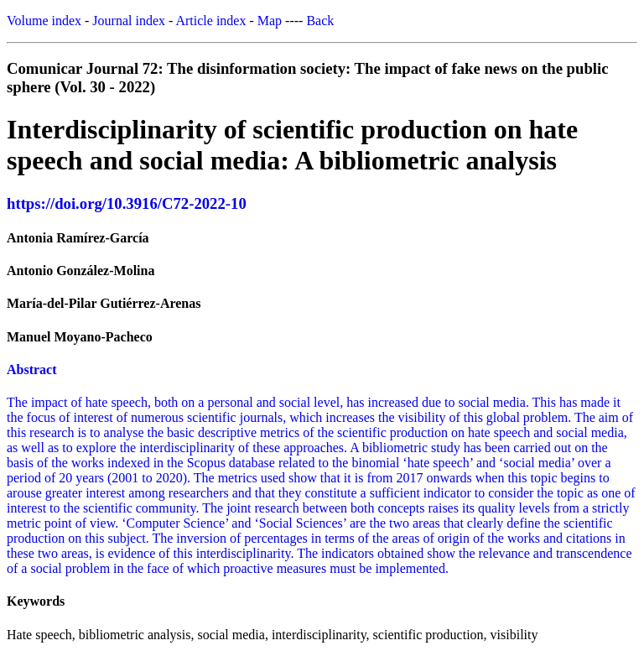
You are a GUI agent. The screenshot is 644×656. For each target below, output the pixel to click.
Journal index (129, 21)
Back (320, 21)
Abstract (32, 370)
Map (270, 21)
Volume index (44, 21)
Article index (210, 21)
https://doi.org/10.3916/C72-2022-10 (127, 203)
